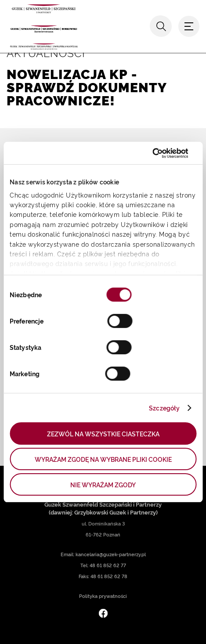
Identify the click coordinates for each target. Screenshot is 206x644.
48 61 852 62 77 (108, 565)
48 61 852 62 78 (109, 576)
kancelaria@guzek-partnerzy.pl (111, 554)
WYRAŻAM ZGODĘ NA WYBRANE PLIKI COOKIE (103, 459)
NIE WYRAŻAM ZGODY (103, 484)
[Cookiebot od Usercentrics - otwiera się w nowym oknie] (150, 153)
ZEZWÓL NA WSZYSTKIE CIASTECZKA (103, 434)
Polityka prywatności (103, 596)
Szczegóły (164, 408)
